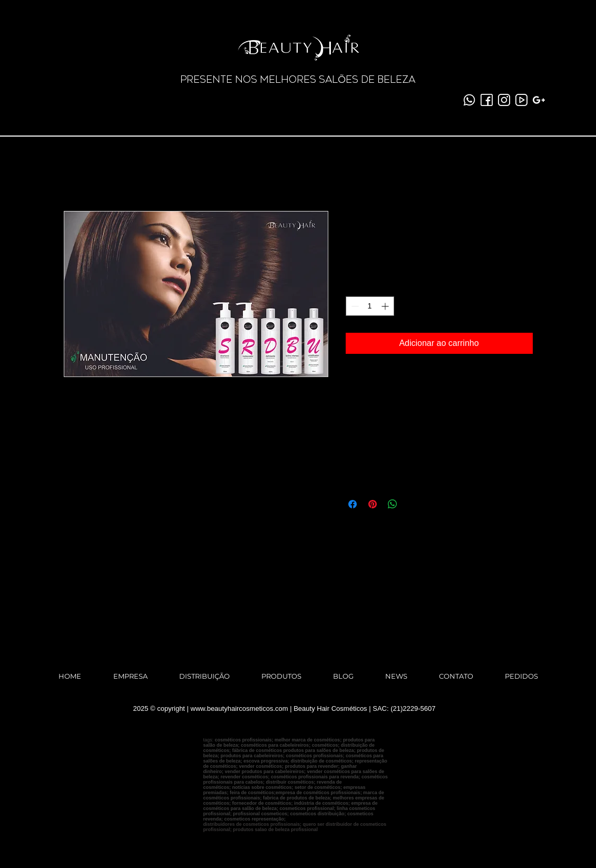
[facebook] (487, 100)
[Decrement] (354, 306)
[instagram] (504, 100)
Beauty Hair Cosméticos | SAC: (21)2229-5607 (364, 708)
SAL (328, 80)
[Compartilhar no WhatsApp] (393, 504)
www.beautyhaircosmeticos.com (240, 708)
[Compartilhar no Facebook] (353, 504)
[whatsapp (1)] (469, 100)
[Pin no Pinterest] (373, 504)
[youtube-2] (521, 100)
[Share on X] (413, 504)
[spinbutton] (370, 306)
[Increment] (386, 306)
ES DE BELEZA (380, 80)
